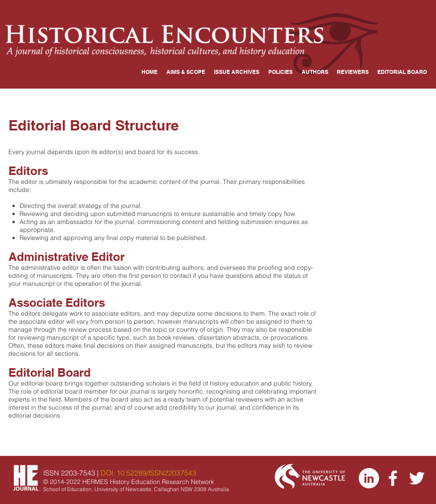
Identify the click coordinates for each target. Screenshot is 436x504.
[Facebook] (393, 478)
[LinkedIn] (369, 478)
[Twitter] (417, 478)
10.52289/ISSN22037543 (156, 473)
